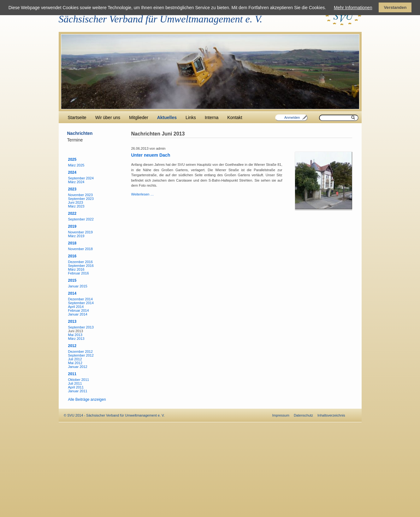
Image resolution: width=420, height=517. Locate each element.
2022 (72, 213)
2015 (72, 280)
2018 (72, 243)
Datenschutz (303, 415)
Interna (212, 117)
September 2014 (81, 303)
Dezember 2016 (80, 262)
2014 (72, 293)
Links (191, 117)
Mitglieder (139, 117)
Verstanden (395, 7)
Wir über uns (108, 117)
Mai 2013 (75, 335)
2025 (72, 159)
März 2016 (76, 269)
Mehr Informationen (353, 8)
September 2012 (81, 355)
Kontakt (235, 117)
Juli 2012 (75, 359)
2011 (72, 374)
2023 (72, 189)
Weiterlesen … (143, 194)
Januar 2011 (78, 391)
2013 (72, 322)
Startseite (77, 117)
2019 (72, 226)
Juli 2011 (75, 383)
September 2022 (81, 219)
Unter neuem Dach (151, 155)
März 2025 (76, 165)
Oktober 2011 (79, 380)
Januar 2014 (78, 314)
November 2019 (80, 232)
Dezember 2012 (80, 352)
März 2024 (76, 182)
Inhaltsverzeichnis (331, 415)
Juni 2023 (76, 202)
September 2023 (81, 199)
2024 (72, 172)
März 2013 (76, 339)
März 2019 (76, 236)
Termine (75, 140)
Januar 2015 (78, 286)
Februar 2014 (79, 310)
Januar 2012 (78, 367)
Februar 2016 (79, 273)
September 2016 (81, 266)
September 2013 (81, 327)
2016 (72, 256)
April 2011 (76, 387)
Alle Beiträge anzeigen (87, 400)
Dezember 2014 (80, 299)
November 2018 (80, 249)
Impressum (281, 415)
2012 (72, 346)
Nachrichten (80, 133)
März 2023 (76, 206)
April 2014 (76, 307)
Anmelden (292, 117)
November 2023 (80, 195)
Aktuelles (167, 117)
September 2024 (81, 178)
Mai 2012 (75, 363)
